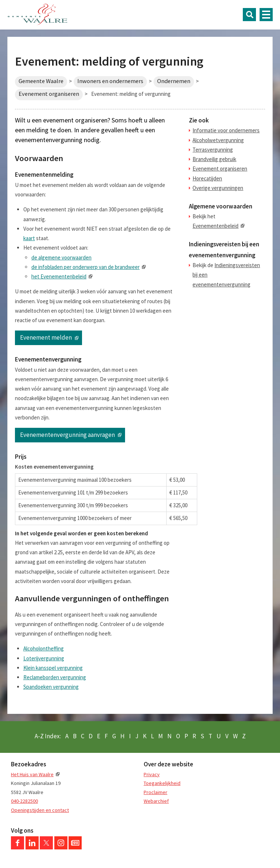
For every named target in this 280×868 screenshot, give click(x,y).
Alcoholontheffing (44, 648)
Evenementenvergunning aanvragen (67, 435)
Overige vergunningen (218, 188)
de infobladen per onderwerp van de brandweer (85, 267)
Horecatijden (207, 178)
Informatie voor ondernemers (226, 130)
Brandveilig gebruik (214, 159)
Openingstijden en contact (40, 810)
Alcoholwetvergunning (218, 140)
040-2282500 (24, 801)
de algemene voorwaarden (61, 257)
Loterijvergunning (44, 658)
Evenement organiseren (49, 94)
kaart (29, 238)
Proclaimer (155, 792)
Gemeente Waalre (41, 81)
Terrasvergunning (213, 150)
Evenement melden (46, 337)
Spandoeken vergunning (51, 687)
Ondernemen (174, 81)
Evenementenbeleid (215, 226)
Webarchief (156, 801)
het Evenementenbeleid (59, 276)
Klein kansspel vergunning (53, 668)
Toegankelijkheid (162, 783)
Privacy (152, 774)
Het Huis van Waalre (32, 774)
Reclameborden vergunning (55, 677)
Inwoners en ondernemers (110, 81)
